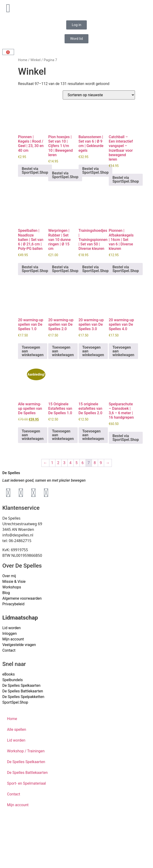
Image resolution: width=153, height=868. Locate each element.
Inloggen (10, 633)
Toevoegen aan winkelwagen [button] (33, 351)
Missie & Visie (14, 582)
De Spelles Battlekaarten (27, 773)
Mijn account (13, 639)
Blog (6, 593)
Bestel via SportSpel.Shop (35, 171)
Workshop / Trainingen (26, 751)
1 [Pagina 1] (52, 463)
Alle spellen (17, 729)
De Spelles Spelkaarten (26, 762)
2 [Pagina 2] (58, 463)
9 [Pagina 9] (101, 463)
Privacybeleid (13, 604)
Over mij (9, 576)
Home (23, 60)
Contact (9, 650)
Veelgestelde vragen (19, 645)
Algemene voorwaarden (22, 598)
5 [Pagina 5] (77, 463)
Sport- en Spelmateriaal (26, 783)
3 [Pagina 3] (64, 463)
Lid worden (11, 628)
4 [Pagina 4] (71, 463)
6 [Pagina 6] (83, 463)
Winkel (35, 60)
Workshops (12, 587)
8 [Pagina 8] (95, 463)
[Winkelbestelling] (99, 95)
